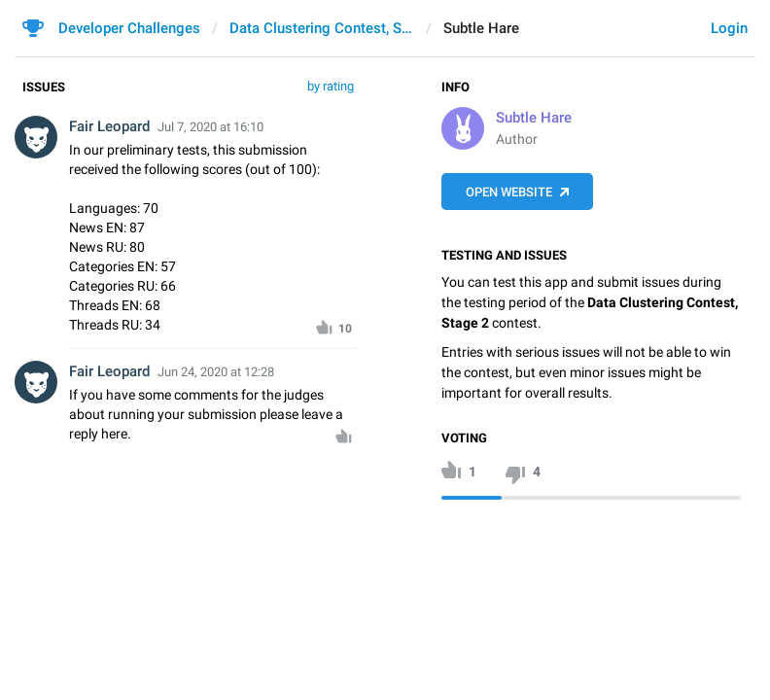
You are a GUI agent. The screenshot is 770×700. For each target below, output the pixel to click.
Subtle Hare (534, 118)
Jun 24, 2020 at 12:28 (216, 372)
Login (729, 28)
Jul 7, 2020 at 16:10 (210, 127)
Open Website (509, 192)
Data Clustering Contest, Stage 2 (322, 28)
